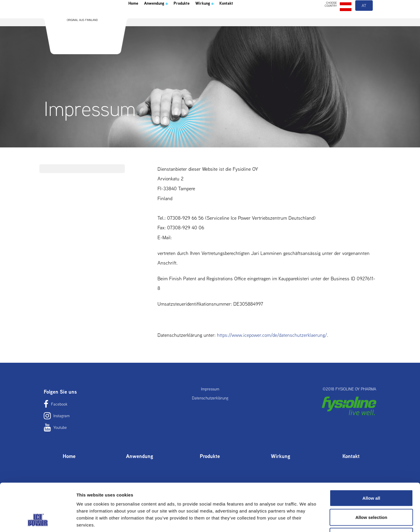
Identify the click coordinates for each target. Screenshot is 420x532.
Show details (306, 520)
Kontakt (254, 19)
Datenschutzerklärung (210, 398)
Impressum (210, 389)
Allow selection (371, 475)
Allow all (371, 456)
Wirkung (227, 19)
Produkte (198, 19)
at (364, 20)
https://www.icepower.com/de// (272, 335)
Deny (371, 494)
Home (135, 19)
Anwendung (165, 19)
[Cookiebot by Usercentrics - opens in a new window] (38, 521)
